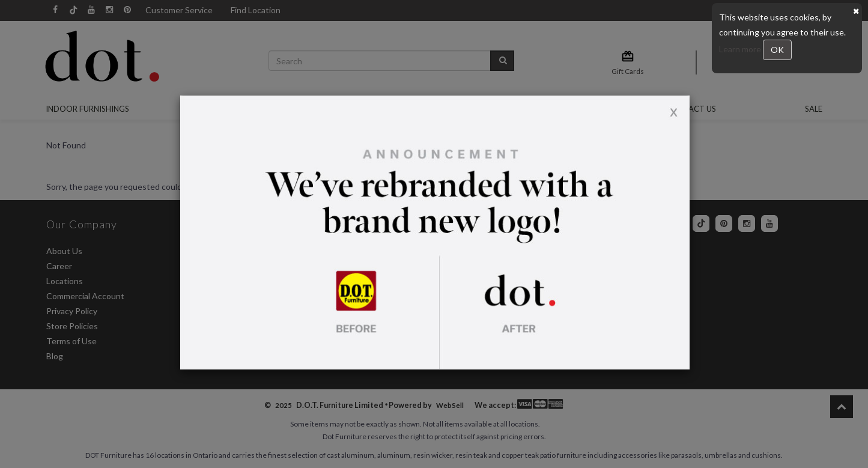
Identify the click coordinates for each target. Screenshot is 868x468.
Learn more (741, 49)
